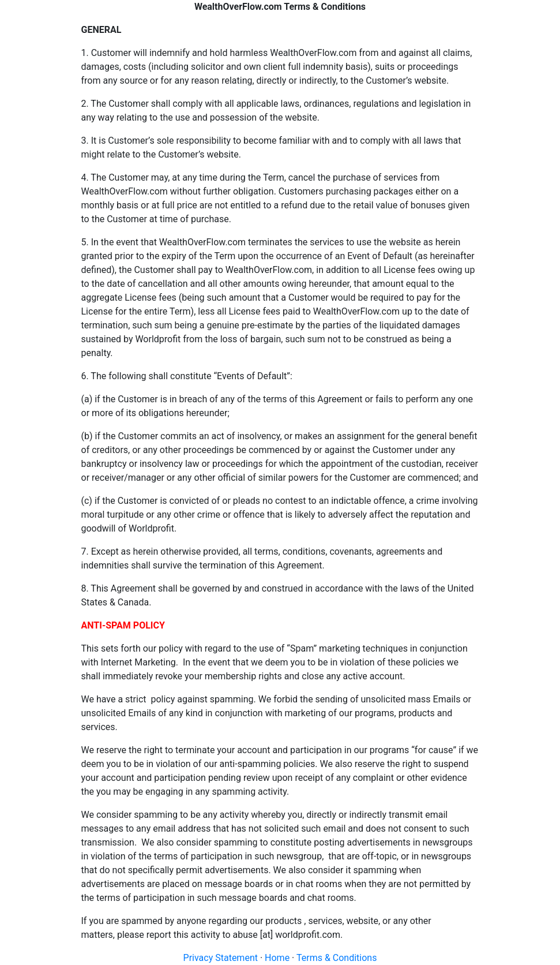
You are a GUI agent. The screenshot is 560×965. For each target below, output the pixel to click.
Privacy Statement (221, 958)
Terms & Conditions (337, 958)
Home (277, 958)
